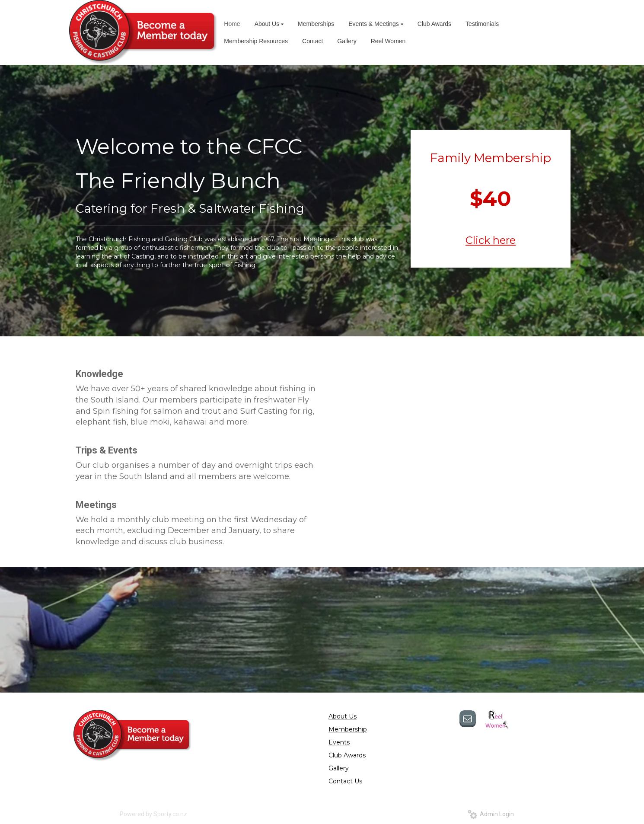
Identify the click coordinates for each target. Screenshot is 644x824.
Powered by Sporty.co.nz (153, 814)
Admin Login (491, 814)
